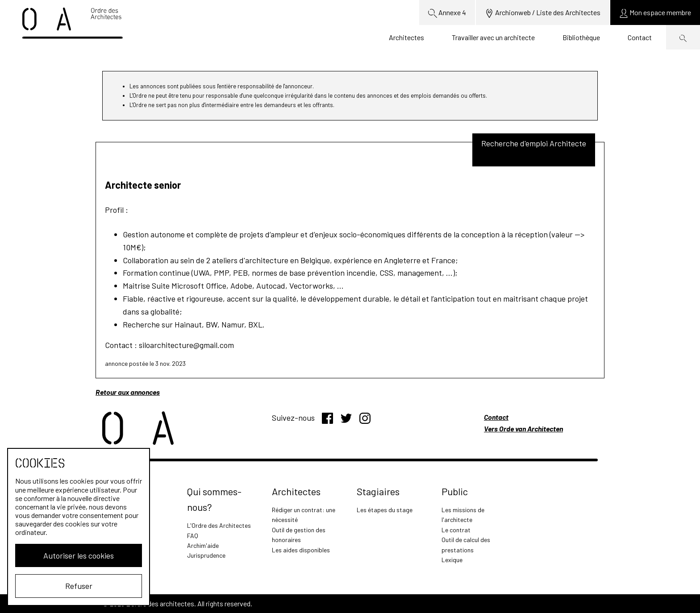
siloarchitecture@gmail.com (186, 345)
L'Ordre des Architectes (219, 525)
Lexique (452, 560)
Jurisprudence (206, 555)
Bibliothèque (581, 37)
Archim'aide (203, 545)
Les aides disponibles (301, 550)
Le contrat (456, 530)
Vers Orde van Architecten (523, 429)
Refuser (79, 586)
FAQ (193, 536)
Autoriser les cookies (79, 555)
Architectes (406, 37)
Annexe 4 (447, 13)
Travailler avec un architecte (493, 37)
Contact (640, 37)
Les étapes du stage (385, 510)
